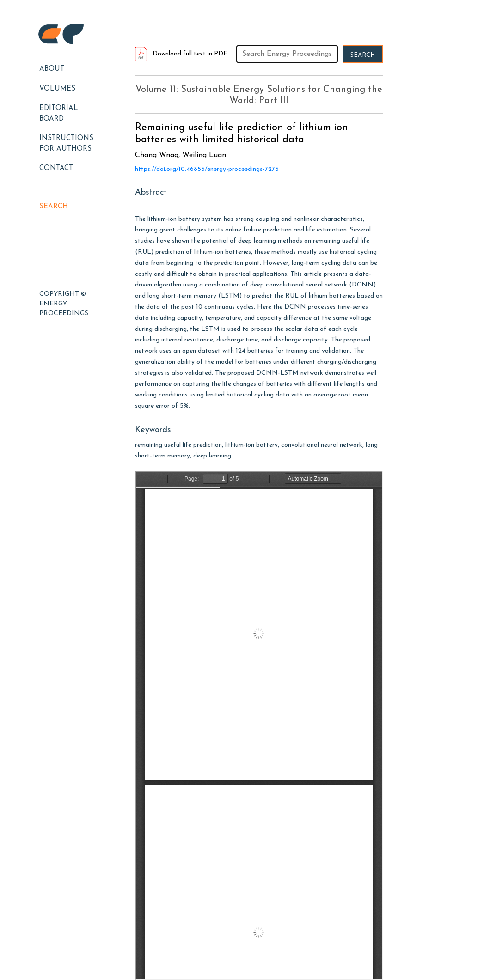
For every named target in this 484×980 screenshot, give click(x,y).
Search (54, 207)
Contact (56, 168)
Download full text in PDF (181, 54)
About (52, 69)
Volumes (57, 89)
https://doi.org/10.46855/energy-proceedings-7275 (207, 169)
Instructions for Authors (66, 144)
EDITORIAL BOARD (59, 114)
